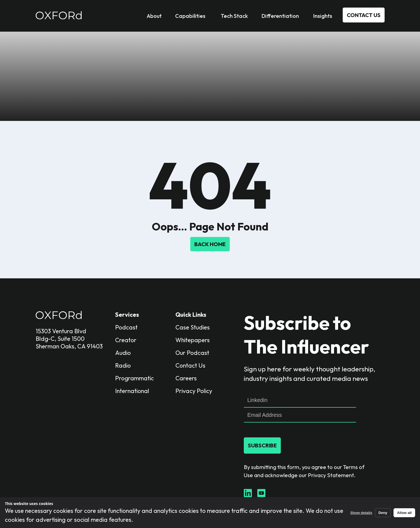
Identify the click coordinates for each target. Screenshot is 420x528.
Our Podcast (192, 353)
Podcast (126, 327)
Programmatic (134, 378)
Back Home (210, 244)
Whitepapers (193, 340)
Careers (186, 378)
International (132, 391)
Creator (126, 340)
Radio (123, 365)
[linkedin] (300, 400)
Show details (361, 513)
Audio (123, 353)
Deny (383, 513)
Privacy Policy (194, 391)
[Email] (300, 415)
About (154, 16)
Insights (323, 16)
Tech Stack (234, 16)
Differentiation (280, 16)
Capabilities (190, 16)
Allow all (404, 513)
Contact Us (364, 15)
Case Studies (193, 327)
